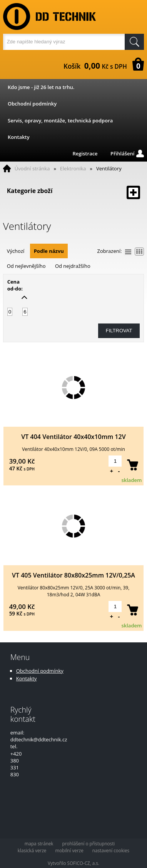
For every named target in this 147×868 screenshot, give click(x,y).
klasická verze (32, 850)
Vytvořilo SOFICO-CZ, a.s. (73, 863)
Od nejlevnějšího (26, 266)
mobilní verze (69, 850)
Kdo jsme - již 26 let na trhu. (41, 87)
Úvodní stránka (32, 168)
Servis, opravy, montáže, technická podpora (60, 120)
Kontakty (19, 137)
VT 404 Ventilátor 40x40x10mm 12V (73, 437)
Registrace (85, 153)
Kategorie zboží (74, 192)
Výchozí (16, 251)
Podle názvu (49, 251)
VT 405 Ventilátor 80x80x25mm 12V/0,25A (73, 575)
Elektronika (73, 168)
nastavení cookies (111, 850)
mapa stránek (39, 843)
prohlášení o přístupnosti (89, 843)
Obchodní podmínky (32, 104)
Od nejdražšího (73, 266)
